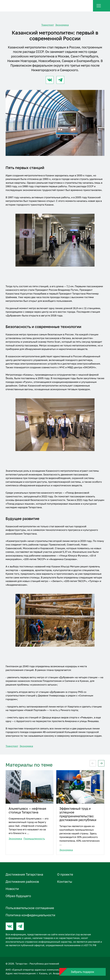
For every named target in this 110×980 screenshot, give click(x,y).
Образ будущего (18, 896)
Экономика (62, 25)
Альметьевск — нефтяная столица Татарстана (27, 810)
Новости (12, 889)
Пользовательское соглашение (30, 908)
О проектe (65, 874)
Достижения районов (22, 882)
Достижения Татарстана (24, 874)
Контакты (65, 882)
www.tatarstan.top (69, 934)
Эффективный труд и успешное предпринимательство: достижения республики (78, 814)
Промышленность (34, 839)
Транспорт (48, 25)
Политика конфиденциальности (30, 915)
